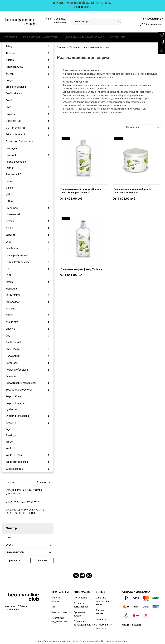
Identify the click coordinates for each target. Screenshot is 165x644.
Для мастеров (14, 469)
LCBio (9, 275)
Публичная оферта (79, 614)
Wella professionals (17, 462)
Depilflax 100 (13, 121)
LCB (8, 269)
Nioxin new (12, 322)
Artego (10, 46)
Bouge (9, 80)
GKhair (9, 201)
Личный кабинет (100, 612)
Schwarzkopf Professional (21, 383)
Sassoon (11, 376)
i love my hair (13, 214)
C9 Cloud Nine (14, 94)
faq (53, 607)
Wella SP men (14, 455)
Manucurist (12, 289)
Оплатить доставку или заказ (103, 601)
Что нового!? (80, 598)
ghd (8, 194)
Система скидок (56, 599)
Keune (9, 228)
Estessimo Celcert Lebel (20, 141)
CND (8, 107)
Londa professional (17, 255)
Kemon (10, 221)
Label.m (10, 235)
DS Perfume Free (16, 128)
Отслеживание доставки (104, 626)
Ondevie (10, 329)
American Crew (14, 67)
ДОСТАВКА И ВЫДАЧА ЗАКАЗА (85, 37)
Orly (8, 336)
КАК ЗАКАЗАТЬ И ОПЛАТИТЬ (41, 37)
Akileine (10, 53)
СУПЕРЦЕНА (118, 37)
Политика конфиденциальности (85, 623)
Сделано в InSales (132, 625)
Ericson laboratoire (16, 135)
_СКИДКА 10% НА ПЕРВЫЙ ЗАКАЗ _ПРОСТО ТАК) (24, 492)
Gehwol (10, 181)
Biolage (10, 74)
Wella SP (11, 448)
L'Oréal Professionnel (18, 262)
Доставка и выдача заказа (59, 620)
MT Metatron (13, 295)
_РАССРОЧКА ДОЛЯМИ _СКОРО (23, 502)
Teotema (11, 423)
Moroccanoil (13, 302)
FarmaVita (11, 155)
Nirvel (9, 315)
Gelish (9, 188)
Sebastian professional (19, 390)
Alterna (10, 60)
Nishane (10, 309)
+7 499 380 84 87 (153, 19)
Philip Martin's (14, 349)
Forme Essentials (16, 162)
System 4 (11, 409)
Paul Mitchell (13, 342)
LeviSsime (12, 248)
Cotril (9, 100)
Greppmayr (12, 208)
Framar (10, 168)
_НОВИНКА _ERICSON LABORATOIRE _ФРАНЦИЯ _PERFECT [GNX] (25, 511)
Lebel (9, 242)
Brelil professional (16, 87)
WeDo (9, 442)
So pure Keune (14, 397)
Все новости (44, 482)
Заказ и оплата (59, 612)
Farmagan (11, 148)
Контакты (101, 619)
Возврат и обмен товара (81, 605)
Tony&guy (11, 435)
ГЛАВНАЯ (11, 37)
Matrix (9, 282)
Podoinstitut (13, 356)
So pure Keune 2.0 (16, 403)
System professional (18, 416)
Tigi (8, 429)
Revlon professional (17, 370)
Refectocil (12, 363)
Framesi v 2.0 (13, 174)
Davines (10, 114)
